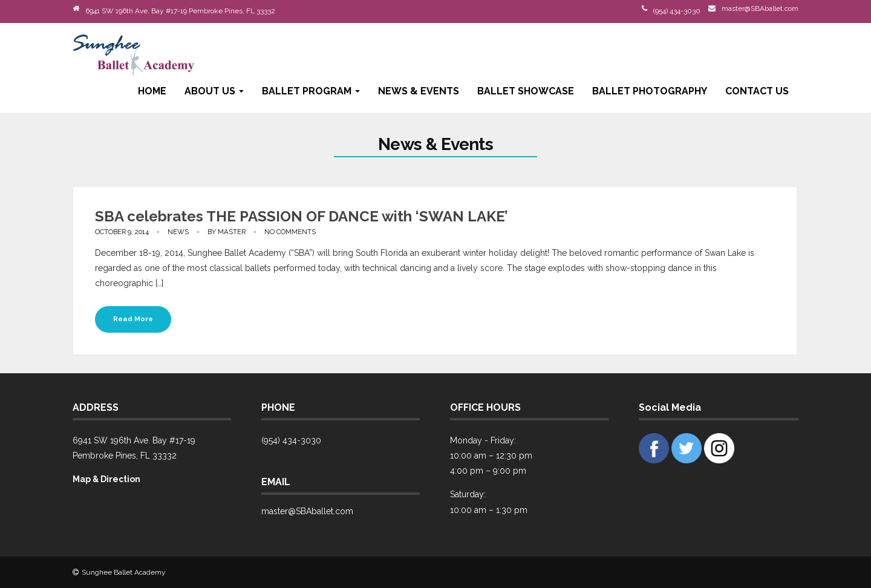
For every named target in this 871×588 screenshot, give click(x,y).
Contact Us (757, 91)
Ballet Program (311, 91)
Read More (133, 319)
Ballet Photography (650, 91)
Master (232, 232)
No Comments (290, 232)
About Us (214, 91)
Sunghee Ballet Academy (124, 572)
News (178, 232)
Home (152, 91)
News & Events (419, 91)
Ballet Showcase (526, 91)
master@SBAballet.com (760, 8)
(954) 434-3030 (677, 11)
